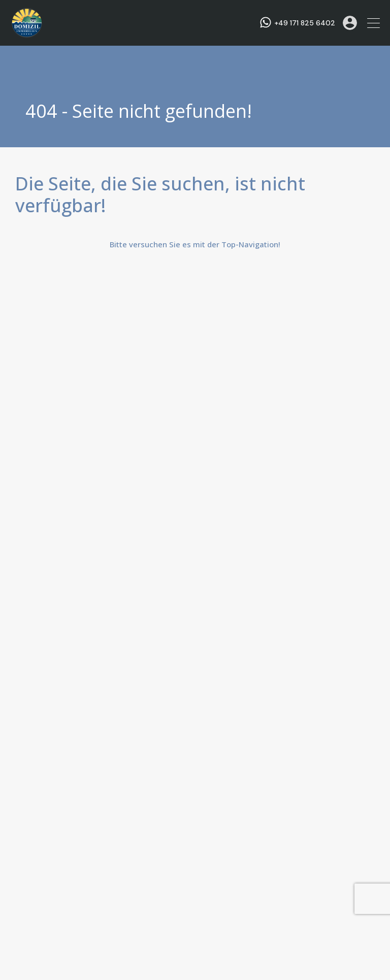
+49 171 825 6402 (305, 23)
